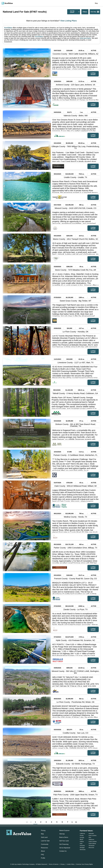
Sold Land (44, 837)
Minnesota (83, 850)
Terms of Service (54, 864)
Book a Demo (64, 837)
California (82, 834)
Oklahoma (91, 840)
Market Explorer (64, 830)
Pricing (43, 830)
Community (45, 844)
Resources (45, 848)
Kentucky (82, 846)
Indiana (82, 842)
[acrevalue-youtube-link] (30, 839)
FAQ (43, 855)
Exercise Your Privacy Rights (85, 864)
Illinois (81, 840)
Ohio (90, 838)
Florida (82, 836)
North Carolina (92, 836)
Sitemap (62, 834)
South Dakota (92, 844)
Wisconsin (91, 848)
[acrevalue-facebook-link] (14, 839)
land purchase (85, 38)
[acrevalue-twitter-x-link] (19, 839)
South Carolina (93, 842)
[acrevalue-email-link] (8, 839)
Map (96, 3)
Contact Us (63, 851)
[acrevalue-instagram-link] (24, 839)
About (43, 851)
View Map (95, 12)
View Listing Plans (68, 21)
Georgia (82, 838)
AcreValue (8, 28)
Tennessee (91, 846)
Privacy (62, 864)
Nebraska (91, 834)
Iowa (81, 844)
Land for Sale (45, 841)
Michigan (82, 848)
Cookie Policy (70, 864)
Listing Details (93, 74)
